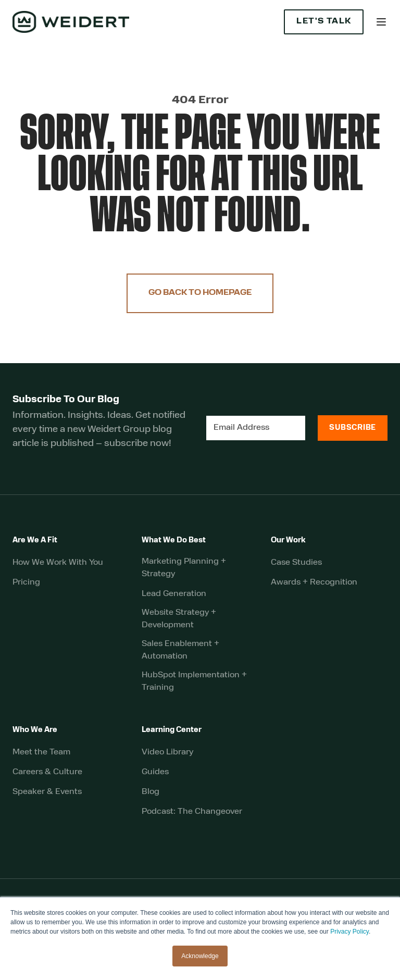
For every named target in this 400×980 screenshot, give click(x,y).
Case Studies (296, 563)
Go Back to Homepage (200, 293)
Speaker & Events (47, 792)
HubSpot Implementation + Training (194, 681)
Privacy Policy (349, 932)
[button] (381, 22)
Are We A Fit (35, 541)
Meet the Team (41, 752)
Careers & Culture (47, 772)
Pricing (26, 582)
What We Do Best (174, 541)
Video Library (167, 752)
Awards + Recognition (314, 582)
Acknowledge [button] (200, 956)
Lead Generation (174, 594)
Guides (155, 772)
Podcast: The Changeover (192, 812)
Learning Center (172, 730)
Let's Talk (324, 22)
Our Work (288, 541)
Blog (151, 792)
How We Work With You (58, 563)
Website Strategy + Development (179, 619)
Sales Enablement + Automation (180, 650)
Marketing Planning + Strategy (184, 568)
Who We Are (35, 730)
